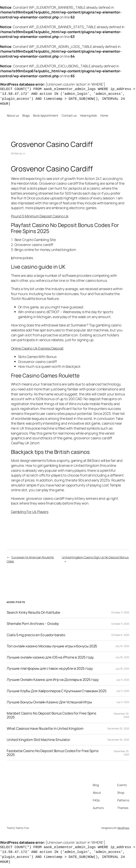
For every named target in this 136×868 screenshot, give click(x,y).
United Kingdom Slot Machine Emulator (38, 740)
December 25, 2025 (118, 728)
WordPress (123, 828)
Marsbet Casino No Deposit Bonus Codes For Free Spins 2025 (51, 715)
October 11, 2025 (120, 612)
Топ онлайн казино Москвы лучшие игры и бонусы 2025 (52, 646)
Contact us (69, 115)
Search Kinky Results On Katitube (33, 612)
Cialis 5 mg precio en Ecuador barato (36, 635)
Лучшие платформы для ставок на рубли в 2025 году (50, 668)
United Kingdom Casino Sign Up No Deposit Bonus (95, 557)
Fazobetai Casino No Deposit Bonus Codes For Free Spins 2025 (53, 753)
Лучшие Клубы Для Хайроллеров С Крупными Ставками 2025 (57, 691)
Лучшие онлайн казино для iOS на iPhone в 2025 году (50, 657)
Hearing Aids (88, 115)
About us (13, 115)
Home (104, 115)
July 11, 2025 (123, 680)
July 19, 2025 (122, 646)
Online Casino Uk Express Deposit (37, 348)
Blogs (26, 115)
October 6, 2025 (120, 635)
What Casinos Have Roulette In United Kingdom (45, 729)
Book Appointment (46, 115)
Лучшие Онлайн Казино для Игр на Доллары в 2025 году (53, 680)
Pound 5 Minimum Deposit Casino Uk (40, 216)
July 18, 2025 (122, 657)
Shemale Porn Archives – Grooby (33, 624)
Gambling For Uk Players (30, 512)
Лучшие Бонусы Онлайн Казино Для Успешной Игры (49, 702)
